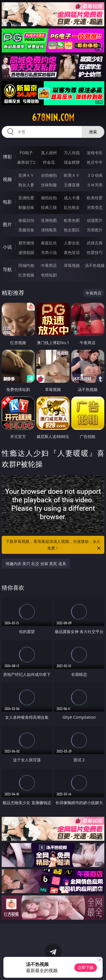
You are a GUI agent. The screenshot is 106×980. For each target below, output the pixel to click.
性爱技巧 (95, 252)
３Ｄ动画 (95, 175)
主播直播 (72, 185)
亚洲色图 (49, 220)
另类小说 (49, 252)
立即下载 (86, 967)
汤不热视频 (95, 265)
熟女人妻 (26, 185)
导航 (7, 269)
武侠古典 (95, 243)
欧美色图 (72, 220)
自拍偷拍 (49, 175)
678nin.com (53, 118)
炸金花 (49, 162)
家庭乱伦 (49, 243)
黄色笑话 (72, 252)
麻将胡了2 (26, 162)
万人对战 (72, 153)
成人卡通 (72, 198)
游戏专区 (95, 153)
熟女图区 (72, 230)
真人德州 (49, 153)
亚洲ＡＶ (26, 175)
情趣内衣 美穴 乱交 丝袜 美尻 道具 (36, 564)
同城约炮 (26, 265)
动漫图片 (95, 220)
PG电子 (26, 153)
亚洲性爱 (26, 198)
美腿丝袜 (26, 230)
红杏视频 (26, 275)
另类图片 (95, 230)
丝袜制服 (49, 185)
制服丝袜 (26, 207)
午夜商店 (49, 265)
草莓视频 (72, 265)
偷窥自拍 (26, 220)
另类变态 (95, 207)
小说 (7, 247)
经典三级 (49, 207)
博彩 (7, 157)
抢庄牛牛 (95, 162)
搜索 (93, 132)
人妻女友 (72, 243)
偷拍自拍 (49, 198)
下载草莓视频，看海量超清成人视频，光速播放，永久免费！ (54, 545)
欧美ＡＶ (72, 175)
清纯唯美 (49, 230)
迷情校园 (26, 252)
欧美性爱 (95, 198)
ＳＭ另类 (95, 185)
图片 (7, 224)
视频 (7, 179)
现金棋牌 (72, 162)
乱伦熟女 (72, 207)
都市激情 (26, 243)
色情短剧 (49, 275)
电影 (7, 202)
